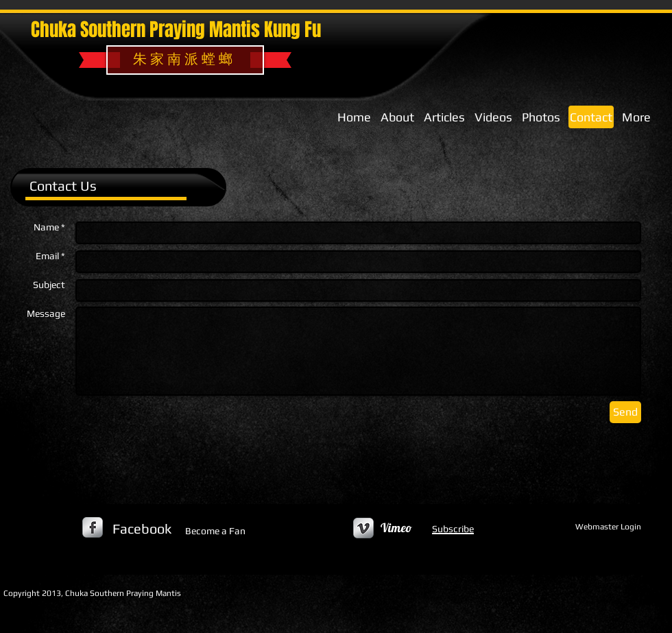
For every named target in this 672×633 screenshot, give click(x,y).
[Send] (625, 412)
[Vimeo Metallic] (363, 528)
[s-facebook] (93, 527)
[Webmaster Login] (608, 527)
